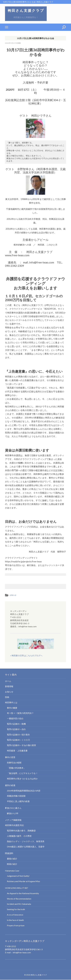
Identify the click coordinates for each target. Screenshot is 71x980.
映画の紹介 (12, 864)
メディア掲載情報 (13, 820)
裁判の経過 (10, 785)
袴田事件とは (11, 703)
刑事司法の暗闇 (14, 763)
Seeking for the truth (16, 909)
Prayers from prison (16, 926)
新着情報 (9, 687)
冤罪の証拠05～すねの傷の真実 (21, 745)
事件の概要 (12, 708)
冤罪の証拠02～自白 (16, 729)
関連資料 (9, 853)
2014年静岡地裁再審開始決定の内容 (24, 791)
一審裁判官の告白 (15, 719)
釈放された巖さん (13, 808)
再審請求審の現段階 (16, 796)
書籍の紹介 (12, 859)
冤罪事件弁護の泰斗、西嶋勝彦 (21, 831)
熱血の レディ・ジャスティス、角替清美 (26, 841)
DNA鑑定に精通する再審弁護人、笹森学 (26, 847)
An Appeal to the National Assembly (23, 893)
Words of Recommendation (19, 899)
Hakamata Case (12, 871)
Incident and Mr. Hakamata (19, 904)
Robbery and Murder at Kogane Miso (23, 881)
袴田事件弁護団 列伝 (14, 825)
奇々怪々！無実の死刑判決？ (20, 713)
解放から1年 (13, 813)
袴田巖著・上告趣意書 (17, 751)
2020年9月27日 (11, 43)
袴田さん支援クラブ (26, 11)
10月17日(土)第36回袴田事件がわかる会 (35, 38)
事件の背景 (10, 757)
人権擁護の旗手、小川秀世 (19, 836)
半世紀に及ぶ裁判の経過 (18, 801)
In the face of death (15, 920)
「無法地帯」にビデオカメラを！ (22, 773)
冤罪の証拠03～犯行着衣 (18, 735)
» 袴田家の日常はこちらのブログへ (32, 648)
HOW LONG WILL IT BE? (17, 888)
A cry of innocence (15, 915)
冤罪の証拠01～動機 (16, 724)
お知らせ (13, 595)
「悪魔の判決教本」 (16, 768)
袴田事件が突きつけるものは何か (22, 779)
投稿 (7, 697)
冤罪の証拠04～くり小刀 (18, 740)
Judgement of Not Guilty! (18, 876)
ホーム (8, 681)
